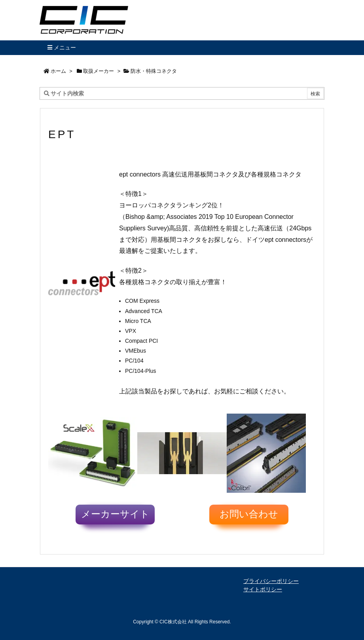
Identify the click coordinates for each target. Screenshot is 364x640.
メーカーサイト (115, 514)
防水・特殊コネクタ (154, 71)
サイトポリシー (263, 589)
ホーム (58, 71)
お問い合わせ (249, 514)
